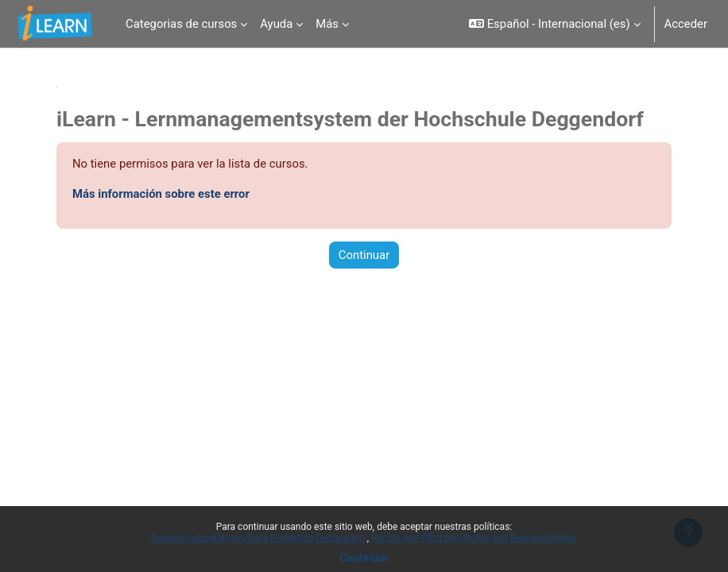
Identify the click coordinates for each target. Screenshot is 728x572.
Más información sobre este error (161, 194)
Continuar (364, 558)
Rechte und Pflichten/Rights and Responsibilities (474, 538)
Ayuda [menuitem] (276, 24)
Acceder (686, 24)
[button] (554, 24)
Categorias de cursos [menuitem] (181, 24)
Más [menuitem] (327, 24)
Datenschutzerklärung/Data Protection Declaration (259, 538)
